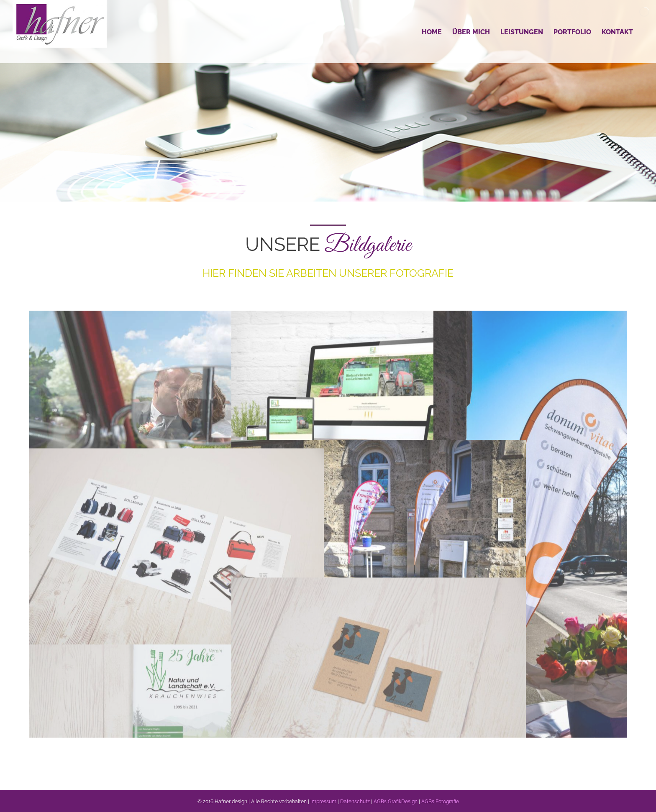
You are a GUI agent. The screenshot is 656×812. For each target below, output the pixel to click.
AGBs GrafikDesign (396, 802)
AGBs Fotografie (440, 802)
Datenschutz (355, 802)
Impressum (323, 802)
